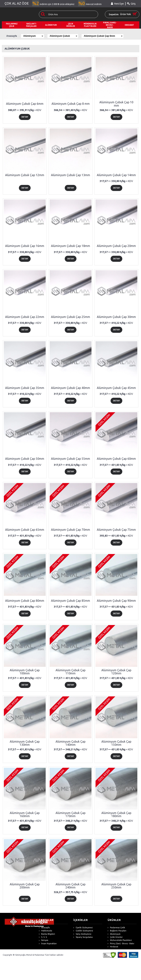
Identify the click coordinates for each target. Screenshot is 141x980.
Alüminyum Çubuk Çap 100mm (25, 672)
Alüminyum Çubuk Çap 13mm (70, 175)
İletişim (44, 940)
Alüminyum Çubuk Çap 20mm (116, 246)
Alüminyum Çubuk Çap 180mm (116, 815)
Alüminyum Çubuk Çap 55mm (70, 459)
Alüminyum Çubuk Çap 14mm (116, 175)
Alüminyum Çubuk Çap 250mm (116, 886)
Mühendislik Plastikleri (120, 940)
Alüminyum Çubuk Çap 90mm (116, 601)
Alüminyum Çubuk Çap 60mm (116, 459)
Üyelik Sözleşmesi (83, 928)
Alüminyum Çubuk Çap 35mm (25, 388)
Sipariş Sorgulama (83, 937)
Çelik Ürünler (115, 937)
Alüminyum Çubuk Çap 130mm (25, 743)
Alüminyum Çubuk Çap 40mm (70, 388)
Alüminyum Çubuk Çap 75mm (116, 530)
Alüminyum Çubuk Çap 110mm (70, 672)
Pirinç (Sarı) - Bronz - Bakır (121, 944)
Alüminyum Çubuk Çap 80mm (25, 601)
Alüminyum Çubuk (66, 36)
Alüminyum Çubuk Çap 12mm (25, 175)
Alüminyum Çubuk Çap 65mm (25, 530)
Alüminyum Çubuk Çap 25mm (70, 317)
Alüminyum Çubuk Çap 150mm (116, 743)
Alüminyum (34, 36)
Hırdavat (113, 947)
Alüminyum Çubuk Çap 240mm (70, 886)
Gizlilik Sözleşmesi (83, 931)
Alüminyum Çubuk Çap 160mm (25, 815)
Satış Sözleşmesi (82, 934)
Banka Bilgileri (47, 934)
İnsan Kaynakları (48, 944)
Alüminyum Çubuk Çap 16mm (25, 246)
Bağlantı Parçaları (117, 931)
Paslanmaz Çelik (116, 928)
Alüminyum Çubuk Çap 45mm (116, 388)
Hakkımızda (45, 931)
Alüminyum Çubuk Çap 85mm (70, 601)
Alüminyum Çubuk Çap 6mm (107, 36)
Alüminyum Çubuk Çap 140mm (70, 743)
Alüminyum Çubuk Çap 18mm (70, 246)
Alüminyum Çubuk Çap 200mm (25, 886)
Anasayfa (44, 928)
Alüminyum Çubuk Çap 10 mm (116, 104)
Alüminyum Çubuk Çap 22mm (25, 317)
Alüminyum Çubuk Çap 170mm (70, 815)
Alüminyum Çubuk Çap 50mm (25, 459)
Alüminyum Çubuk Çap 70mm (70, 530)
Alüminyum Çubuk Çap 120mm (116, 672)
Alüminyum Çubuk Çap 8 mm (71, 104)
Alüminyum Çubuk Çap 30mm (116, 317)
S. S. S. (43, 937)
